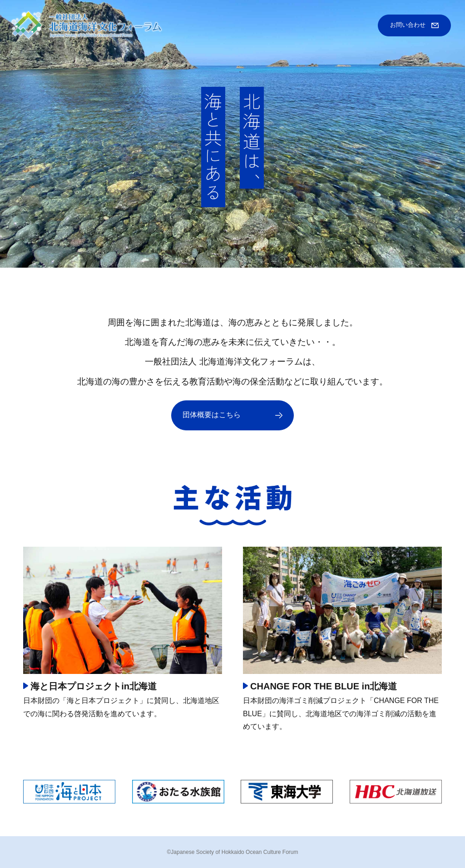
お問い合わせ (408, 25)
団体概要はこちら (212, 415)
